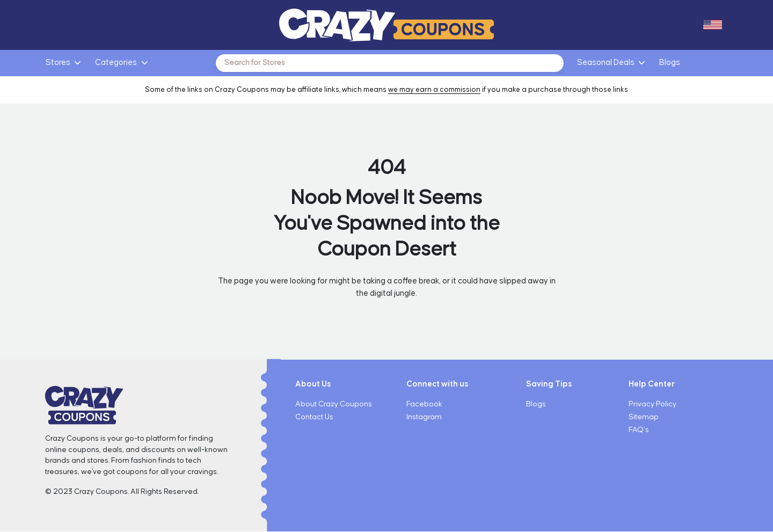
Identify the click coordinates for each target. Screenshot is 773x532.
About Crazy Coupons (334, 405)
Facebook (424, 405)
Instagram (424, 418)
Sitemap (644, 418)
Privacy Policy (652, 405)
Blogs (670, 63)
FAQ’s (639, 431)
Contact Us (314, 418)
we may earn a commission (434, 90)
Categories (116, 63)
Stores (58, 63)
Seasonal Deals (606, 63)
